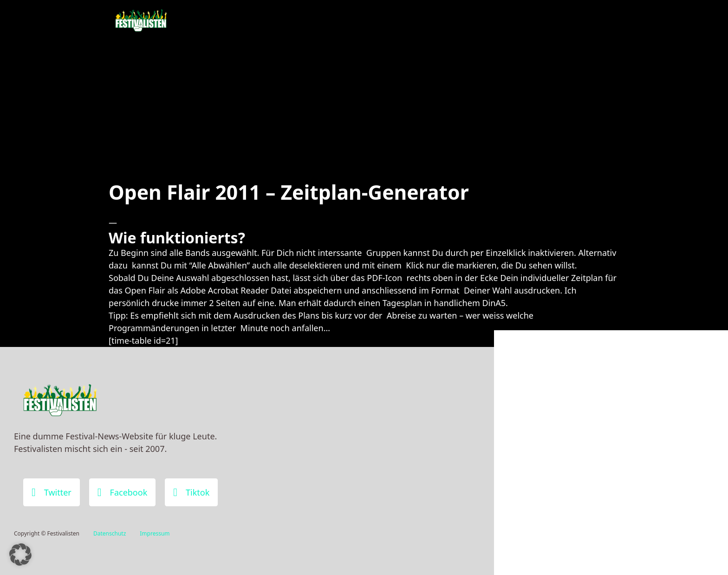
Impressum (155, 533)
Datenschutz (110, 533)
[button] (20, 555)
